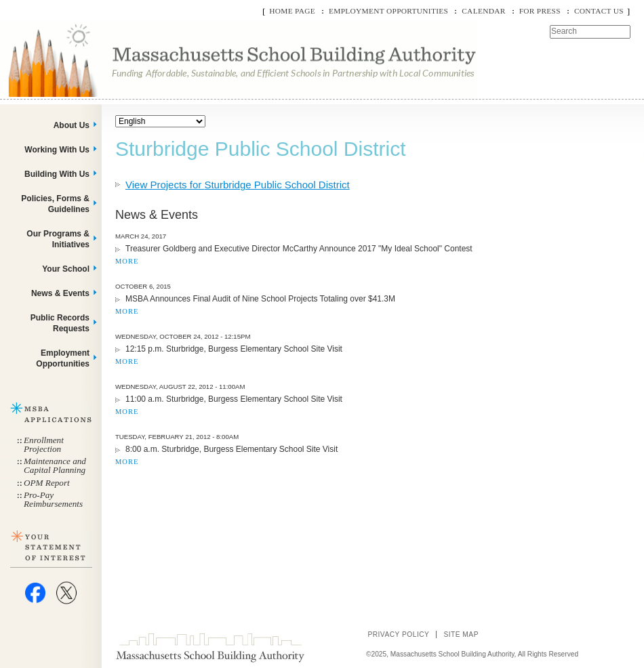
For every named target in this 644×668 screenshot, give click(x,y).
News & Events (60, 293)
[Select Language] (160, 121)
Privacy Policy (398, 634)
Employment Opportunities (388, 11)
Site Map (461, 634)
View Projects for (238, 185)
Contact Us (599, 11)
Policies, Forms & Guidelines (55, 204)
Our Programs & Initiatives (58, 239)
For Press (540, 11)
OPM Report (47, 483)
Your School (66, 269)
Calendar (483, 11)
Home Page (292, 11)
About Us (72, 125)
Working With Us (57, 150)
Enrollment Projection (44, 444)
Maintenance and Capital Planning (55, 465)
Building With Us (57, 174)
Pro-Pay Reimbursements (53, 499)
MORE (127, 261)
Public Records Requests (60, 323)
